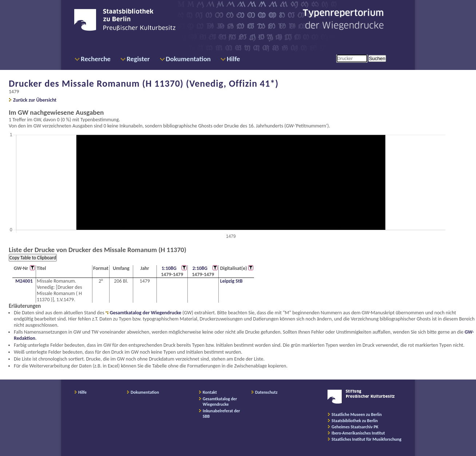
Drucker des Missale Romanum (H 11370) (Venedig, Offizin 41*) (144, 83)
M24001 (24, 281)
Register (138, 59)
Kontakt (210, 392)
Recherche (96, 59)
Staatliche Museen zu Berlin (357, 414)
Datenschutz (266, 392)
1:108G (169, 268)
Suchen (377, 58)
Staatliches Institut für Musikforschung (366, 439)
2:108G (200, 268)
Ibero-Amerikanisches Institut (358, 433)
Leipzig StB (231, 281)
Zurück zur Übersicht (35, 100)
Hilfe (233, 59)
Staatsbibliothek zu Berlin (355, 421)
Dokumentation (188, 59)
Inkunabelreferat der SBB (221, 414)
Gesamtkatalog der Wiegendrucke (146, 313)
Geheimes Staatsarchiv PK (355, 427)
